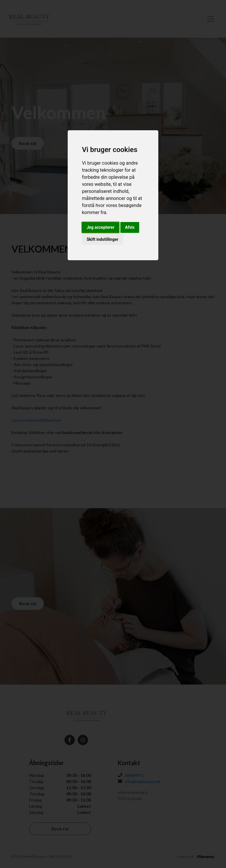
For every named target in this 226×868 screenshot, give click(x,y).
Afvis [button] (130, 227)
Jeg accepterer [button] (100, 227)
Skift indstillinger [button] (102, 239)
